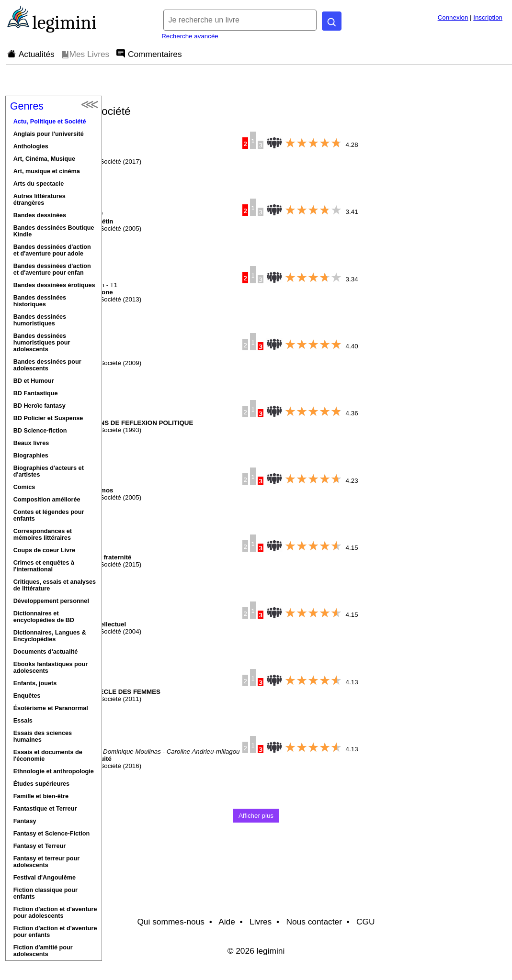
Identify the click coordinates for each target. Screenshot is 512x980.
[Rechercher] (332, 21)
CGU (366, 922)
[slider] (313, 143)
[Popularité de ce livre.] (253, 137)
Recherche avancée (190, 36)
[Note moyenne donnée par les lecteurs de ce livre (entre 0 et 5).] (274, 143)
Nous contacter (314, 922)
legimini (64, 22)
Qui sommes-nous (171, 922)
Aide (227, 922)
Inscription (488, 17)
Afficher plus (256, 816)
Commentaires (149, 54)
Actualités (31, 54)
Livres (261, 922)
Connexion (453, 17)
